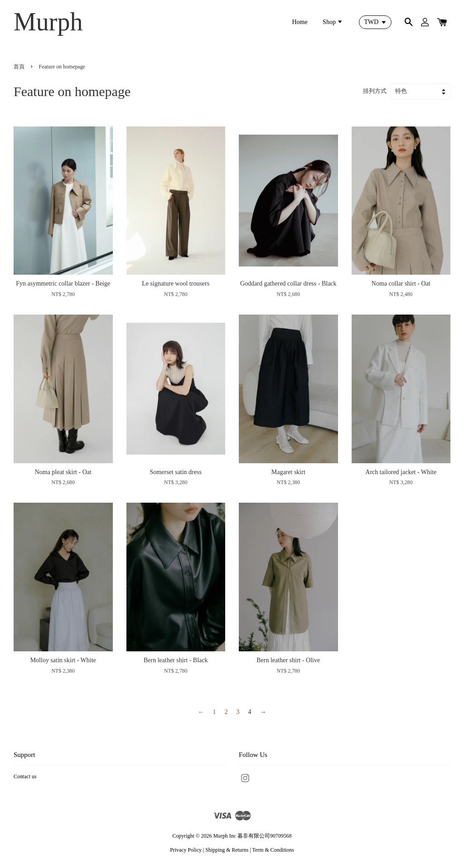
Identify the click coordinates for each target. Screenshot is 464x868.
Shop (333, 22)
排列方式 (375, 91)
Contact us (25, 776)
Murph (48, 22)
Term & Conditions (273, 850)
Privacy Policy (186, 850)
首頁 (19, 67)
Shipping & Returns (227, 850)
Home (300, 22)
